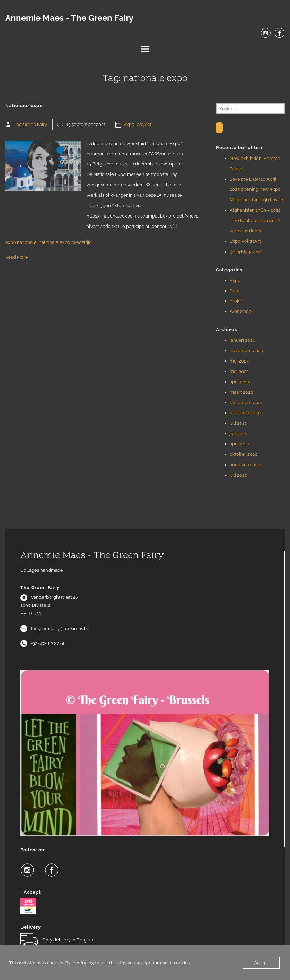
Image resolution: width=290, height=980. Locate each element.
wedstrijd (82, 242)
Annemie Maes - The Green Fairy (69, 18)
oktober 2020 (244, 454)
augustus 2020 (245, 465)
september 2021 (247, 413)
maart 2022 (241, 392)
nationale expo (55, 242)
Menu (145, 49)
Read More (17, 257)
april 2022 (240, 382)
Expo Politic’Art (245, 241)
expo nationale (21, 242)
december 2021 (246, 403)
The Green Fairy (30, 124)
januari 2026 (243, 340)
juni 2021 (239, 433)
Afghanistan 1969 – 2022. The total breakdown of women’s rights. (256, 220)
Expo (129, 124)
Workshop (241, 311)
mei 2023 (239, 361)
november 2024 (246, 351)
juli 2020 (239, 475)
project (144, 124)
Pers (234, 291)
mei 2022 (239, 371)
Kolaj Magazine (245, 252)
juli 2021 (238, 423)
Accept (261, 963)
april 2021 (240, 444)
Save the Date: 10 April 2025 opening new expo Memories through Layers (257, 190)
